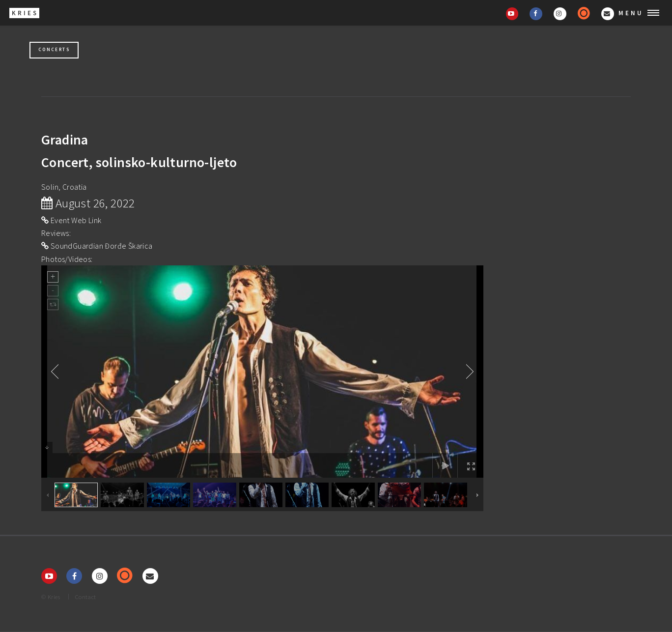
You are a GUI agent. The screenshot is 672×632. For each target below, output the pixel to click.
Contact (86, 597)
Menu (631, 13)
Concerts (54, 50)
